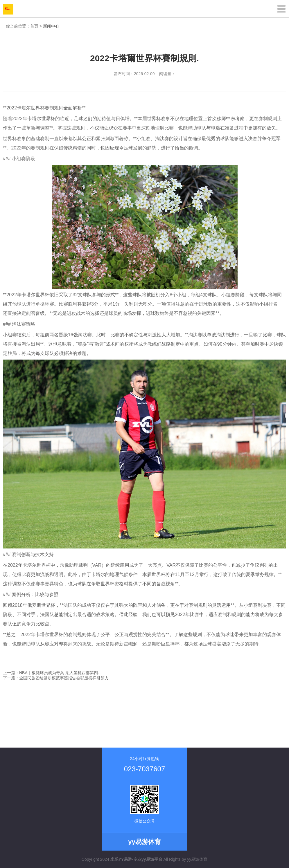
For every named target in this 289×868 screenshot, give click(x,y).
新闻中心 (51, 26)
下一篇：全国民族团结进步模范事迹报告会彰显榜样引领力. (56, 678)
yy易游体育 (197, 859)
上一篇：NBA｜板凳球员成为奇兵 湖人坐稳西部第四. (51, 673)
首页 (34, 26)
